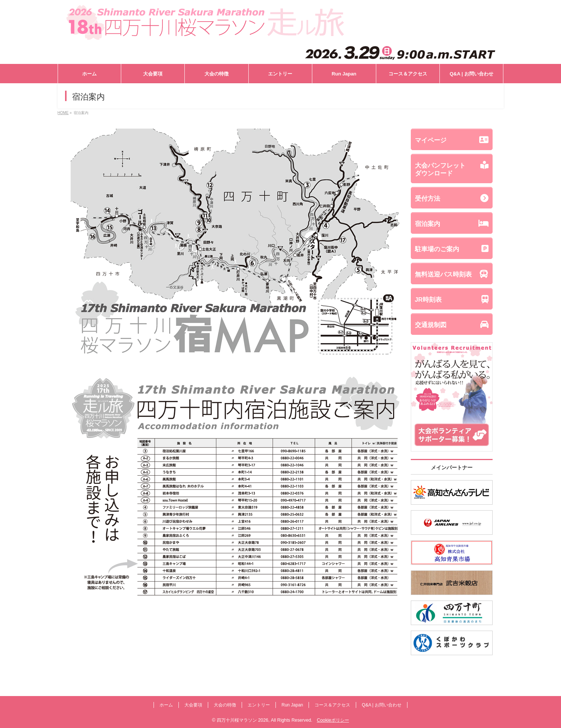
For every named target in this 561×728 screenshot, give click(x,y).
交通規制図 (452, 324)
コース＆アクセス (332, 705)
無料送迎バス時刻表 (452, 274)
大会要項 (193, 705)
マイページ (452, 140)
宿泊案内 (452, 223)
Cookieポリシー (333, 720)
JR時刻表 (452, 299)
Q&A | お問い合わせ (381, 705)
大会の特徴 (225, 705)
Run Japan (292, 705)
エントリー (259, 705)
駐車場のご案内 (452, 249)
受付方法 (452, 198)
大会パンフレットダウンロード (452, 169)
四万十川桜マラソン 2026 (243, 720)
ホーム (166, 705)
